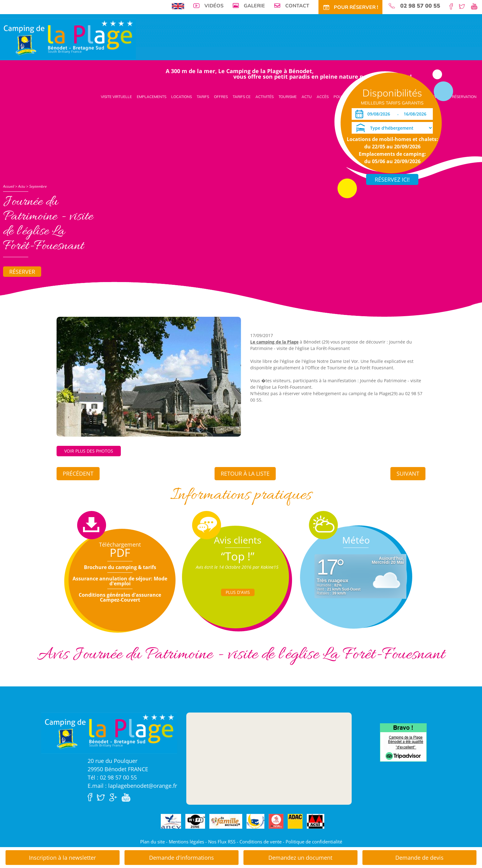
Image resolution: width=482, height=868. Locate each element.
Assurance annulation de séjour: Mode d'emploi (120, 581)
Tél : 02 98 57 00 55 (112, 777)
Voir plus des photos (89, 451)
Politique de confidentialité (314, 842)
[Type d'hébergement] (392, 128)
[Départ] (417, 114)
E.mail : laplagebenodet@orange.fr (132, 786)
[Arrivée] (380, 114)
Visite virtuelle (116, 97)
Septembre (38, 186)
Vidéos (214, 6)
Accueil (9, 186)
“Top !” (238, 556)
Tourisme (288, 97)
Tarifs (203, 97)
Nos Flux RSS (222, 842)
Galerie (254, 6)
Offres (221, 97)
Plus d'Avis (238, 592)
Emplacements (152, 97)
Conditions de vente (261, 842)
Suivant (408, 473)
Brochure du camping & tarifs (120, 567)
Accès (323, 97)
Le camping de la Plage (274, 342)
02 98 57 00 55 (420, 6)
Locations (182, 97)
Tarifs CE (242, 97)
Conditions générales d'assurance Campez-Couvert (120, 597)
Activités (265, 97)
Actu (307, 97)
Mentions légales (186, 842)
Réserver (22, 272)
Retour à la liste (245, 473)
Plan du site (152, 842)
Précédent (78, 473)
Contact (297, 6)
